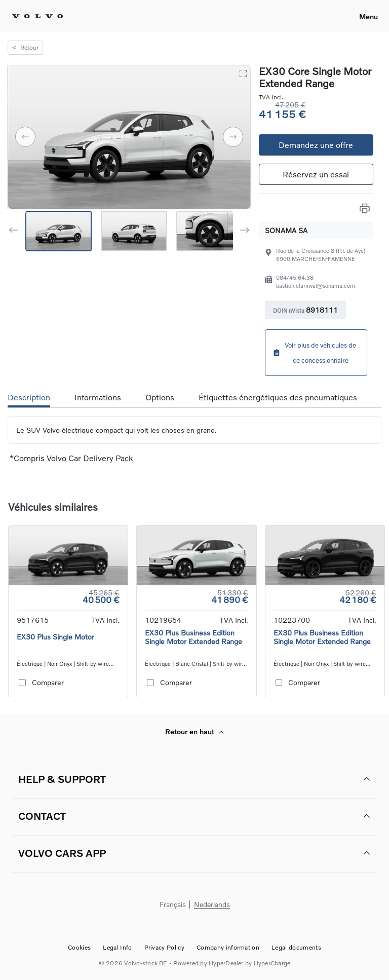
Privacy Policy (164, 947)
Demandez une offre (316, 145)
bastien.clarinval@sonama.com (316, 286)
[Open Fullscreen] (243, 73)
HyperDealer (226, 963)
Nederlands (212, 905)
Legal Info (117, 947)
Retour (25, 47)
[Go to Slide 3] (209, 231)
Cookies (79, 947)
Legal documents (296, 947)
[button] (129, 137)
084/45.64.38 (295, 277)
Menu (368, 16)
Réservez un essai (316, 174)
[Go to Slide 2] (134, 231)
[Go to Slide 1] (59, 231)
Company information (228, 947)
